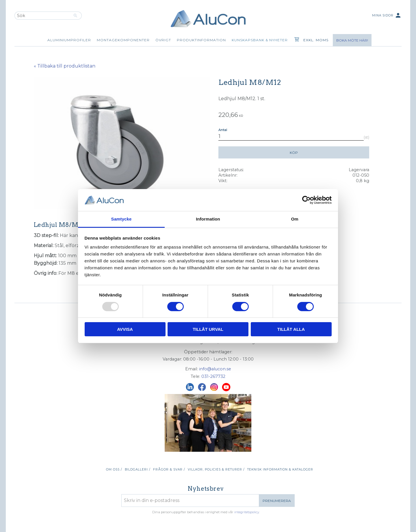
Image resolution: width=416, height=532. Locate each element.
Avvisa (125, 329)
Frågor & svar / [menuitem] (169, 470)
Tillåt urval (208, 329)
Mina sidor (387, 16)
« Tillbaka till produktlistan (65, 66)
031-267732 (213, 376)
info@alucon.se (215, 369)
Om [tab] (295, 219)
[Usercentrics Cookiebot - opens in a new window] (306, 200)
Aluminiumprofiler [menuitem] (69, 40)
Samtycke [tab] (121, 219)
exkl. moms (316, 40)
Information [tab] (208, 219)
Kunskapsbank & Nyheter (260, 40)
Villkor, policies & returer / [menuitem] (216, 470)
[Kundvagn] (296, 40)
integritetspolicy (247, 512)
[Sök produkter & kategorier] (42, 16)
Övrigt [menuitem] (163, 40)
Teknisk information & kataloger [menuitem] (280, 470)
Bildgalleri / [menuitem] (138, 470)
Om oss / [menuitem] (114, 470)
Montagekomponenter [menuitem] (123, 40)
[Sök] (76, 16)
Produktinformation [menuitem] (201, 40)
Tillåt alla (291, 329)
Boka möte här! (352, 40)
